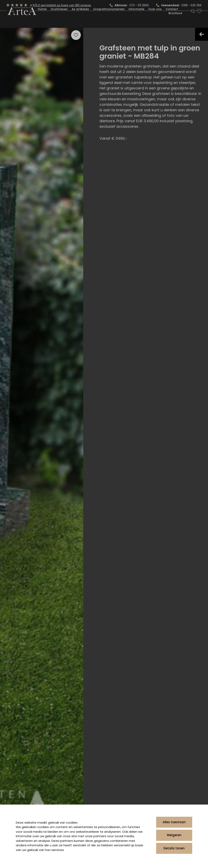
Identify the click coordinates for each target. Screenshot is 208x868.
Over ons (155, 18)
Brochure (175, 22)
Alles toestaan (174, 822)
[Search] (193, 20)
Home (42, 18)
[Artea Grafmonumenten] (21, 20)
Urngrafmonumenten (109, 18)
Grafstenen (59, 18)
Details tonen (174, 848)
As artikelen (80, 18)
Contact (172, 18)
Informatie (136, 18)
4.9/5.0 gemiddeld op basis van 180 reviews (60, 5)
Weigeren (174, 835)
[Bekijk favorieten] (199, 20)
